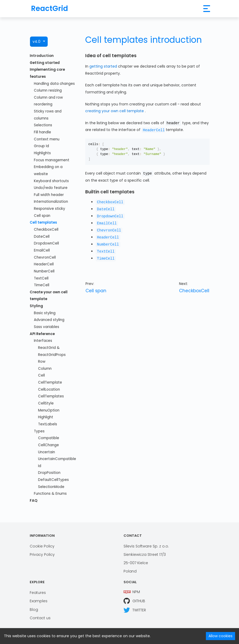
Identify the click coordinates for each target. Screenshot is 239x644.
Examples (39, 600)
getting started (104, 66)
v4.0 (36, 41)
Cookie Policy (42, 545)
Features (38, 591)
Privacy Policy (42, 553)
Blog (34, 608)
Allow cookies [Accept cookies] (220, 636)
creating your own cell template (115, 111)
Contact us (40, 617)
